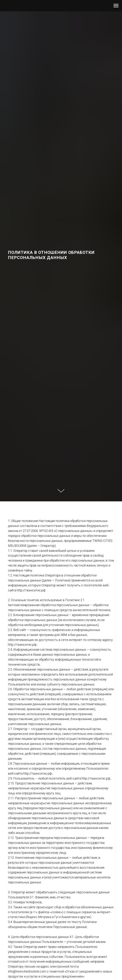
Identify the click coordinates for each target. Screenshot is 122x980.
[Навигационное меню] (116, 6)
